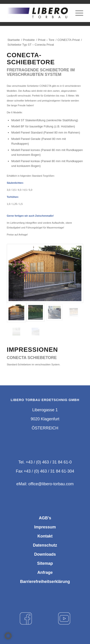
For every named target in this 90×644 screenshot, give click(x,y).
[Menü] (77, 13)
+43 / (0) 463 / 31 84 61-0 (49, 462)
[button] (8, 636)
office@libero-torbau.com (51, 484)
